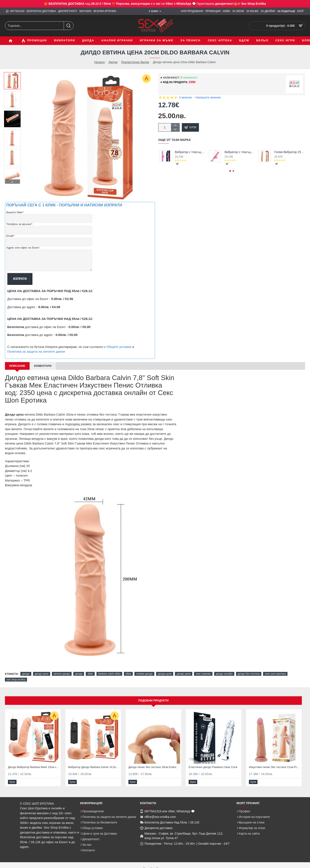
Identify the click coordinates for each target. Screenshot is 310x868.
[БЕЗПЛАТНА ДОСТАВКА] (41, 11)
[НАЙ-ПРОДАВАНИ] (192, 11)
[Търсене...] (68, 26)
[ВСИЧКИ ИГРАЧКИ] (105, 11)
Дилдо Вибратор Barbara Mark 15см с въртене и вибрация (34, 767)
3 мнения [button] (185, 97)
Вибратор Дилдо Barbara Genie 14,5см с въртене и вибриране (94, 767)
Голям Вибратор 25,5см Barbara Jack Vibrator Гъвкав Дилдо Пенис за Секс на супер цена (289, 152)
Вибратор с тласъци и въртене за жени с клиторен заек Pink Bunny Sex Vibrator (239, 152)
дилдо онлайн (224, 674)
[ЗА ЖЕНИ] (238, 11)
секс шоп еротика (275, 674)
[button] (12, 182)
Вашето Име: (15, 213)
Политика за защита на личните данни (36, 351)
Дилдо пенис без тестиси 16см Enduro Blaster (154, 767)
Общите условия (119, 347)
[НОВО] (226, 11)
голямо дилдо (144, 674)
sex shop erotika (16, 680)
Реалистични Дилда (135, 62)
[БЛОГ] (301, 11)
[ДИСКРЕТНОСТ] (68, 11)
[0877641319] (15, 11)
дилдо (26, 674)
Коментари (43, 366)
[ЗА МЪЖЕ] (252, 11)
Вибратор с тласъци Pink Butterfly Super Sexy (190, 152)
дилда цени (165, 674)
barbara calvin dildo (109, 674)
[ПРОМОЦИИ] (213, 11)
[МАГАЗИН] (86, 11)
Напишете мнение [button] (208, 97)
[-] (175, 129)
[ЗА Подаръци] (286, 11)
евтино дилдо (62, 674)
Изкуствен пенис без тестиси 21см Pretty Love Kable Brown (275, 767)
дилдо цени (184, 674)
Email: (11, 236)
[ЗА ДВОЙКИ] (268, 11)
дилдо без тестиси (249, 674)
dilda (128, 674)
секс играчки (203, 674)
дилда (79, 674)
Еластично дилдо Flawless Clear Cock (213, 767)
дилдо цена (42, 674)
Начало (100, 62)
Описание (17, 366)
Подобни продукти (153, 700)
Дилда (113, 62)
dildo (90, 674)
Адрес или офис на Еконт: (23, 248)
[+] (175, 125)
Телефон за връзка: (20, 224)
